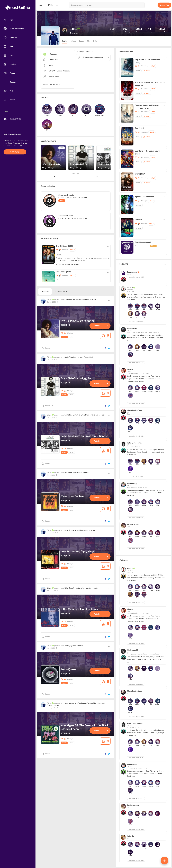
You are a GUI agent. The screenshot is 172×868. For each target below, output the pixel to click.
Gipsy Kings (84, 530)
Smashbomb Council (143, 242)
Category (45, 291)
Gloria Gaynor (84, 300)
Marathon (68, 473)
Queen (73, 646)
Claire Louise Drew (135, 410)
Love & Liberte (70, 530)
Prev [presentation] (73, 173)
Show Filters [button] (61, 291)
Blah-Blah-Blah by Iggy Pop (86, 165)
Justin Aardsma (133, 525)
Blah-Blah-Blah (71, 357)
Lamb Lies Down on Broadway (77, 415)
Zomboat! (138, 220)
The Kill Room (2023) (64, 246)
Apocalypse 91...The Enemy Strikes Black (81, 703)
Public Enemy (71, 729)
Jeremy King (132, 484)
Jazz (66, 646)
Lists (95, 41)
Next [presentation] (78, 173)
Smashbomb (132, 272)
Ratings (73, 41)
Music (62, 148)
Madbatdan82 (133, 329)
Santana (79, 473)
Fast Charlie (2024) (64, 272)
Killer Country (70, 588)
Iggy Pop (83, 357)
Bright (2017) (140, 174)
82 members (139, 246)
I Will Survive (70, 300)
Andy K (130, 288)
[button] (54, 176)
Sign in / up (15, 152)
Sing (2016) (139, 128)
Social (81, 41)
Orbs (88, 41)
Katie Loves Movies (135, 443)
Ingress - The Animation (144, 197)
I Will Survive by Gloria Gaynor (60, 165)
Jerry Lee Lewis (84, 588)
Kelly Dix (131, 836)
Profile (53, 5)
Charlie (130, 369)
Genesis (95, 415)
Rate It (72, 250)
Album (64, 337)
